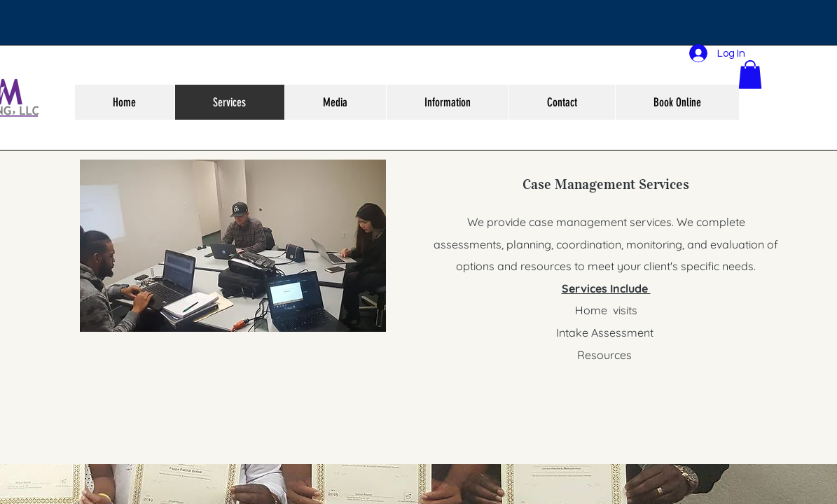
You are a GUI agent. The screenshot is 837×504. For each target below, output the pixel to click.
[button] (750, 75)
